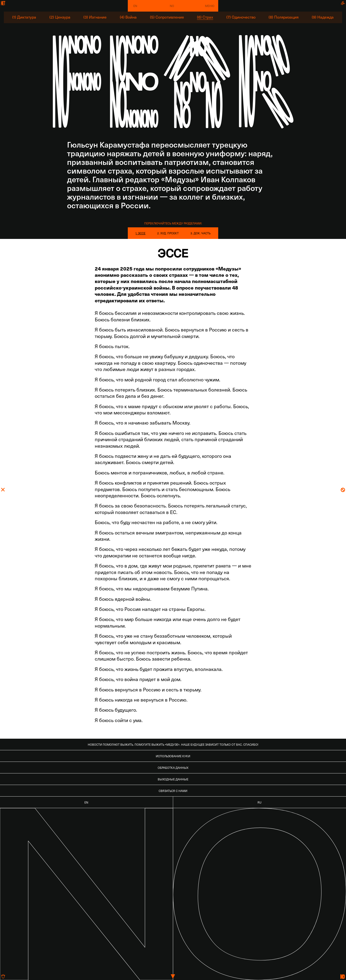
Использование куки (173, 756)
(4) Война (128, 17)
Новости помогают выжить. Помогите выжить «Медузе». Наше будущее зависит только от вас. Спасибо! (173, 744)
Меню (210, 6)
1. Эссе (140, 233)
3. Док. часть (200, 233)
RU (259, 802)
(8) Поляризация (284, 17)
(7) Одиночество (241, 17)
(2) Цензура (60, 17)
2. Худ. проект (168, 233)
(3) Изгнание (95, 17)
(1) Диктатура (24, 17)
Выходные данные (173, 779)
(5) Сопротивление (167, 17)
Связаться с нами (173, 791)
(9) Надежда (323, 17)
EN (135, 6)
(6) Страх (205, 17)
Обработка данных (173, 768)
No (172, 6)
